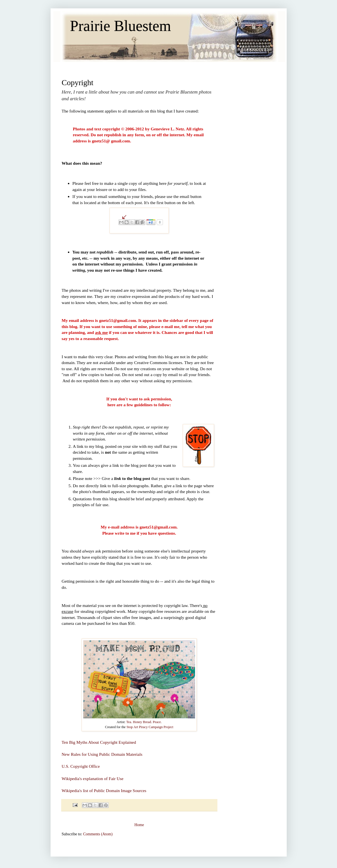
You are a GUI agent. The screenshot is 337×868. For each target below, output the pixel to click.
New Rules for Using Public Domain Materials (102, 754)
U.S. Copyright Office (81, 766)
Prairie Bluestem (121, 26)
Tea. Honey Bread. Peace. (144, 722)
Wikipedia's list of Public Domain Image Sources (104, 791)
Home (139, 825)
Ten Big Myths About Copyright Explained (99, 742)
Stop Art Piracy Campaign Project (150, 727)
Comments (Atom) (98, 834)
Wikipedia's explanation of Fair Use (93, 779)
